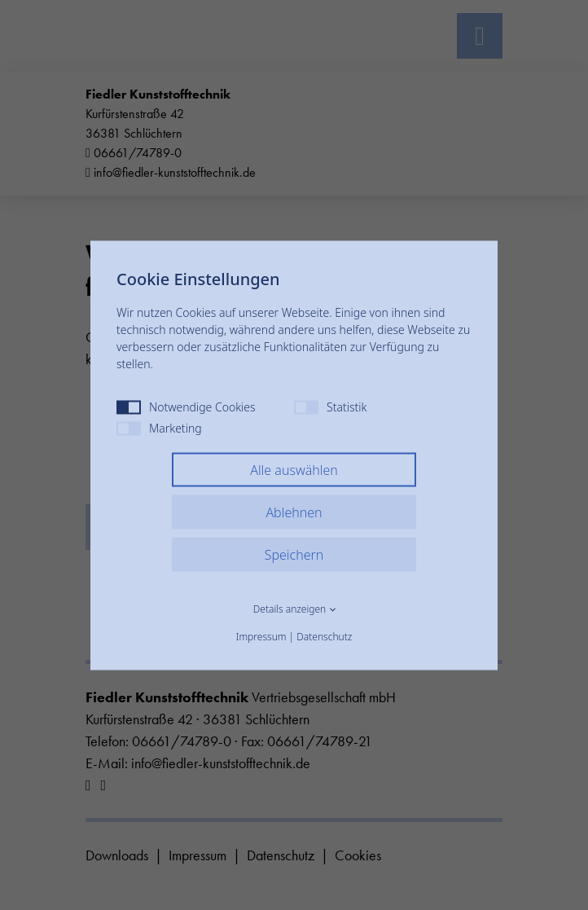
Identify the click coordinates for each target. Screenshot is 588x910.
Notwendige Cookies (186, 406)
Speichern (294, 554)
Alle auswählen (294, 469)
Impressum (261, 636)
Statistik (330, 406)
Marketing (159, 427)
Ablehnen (294, 512)
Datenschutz (324, 636)
